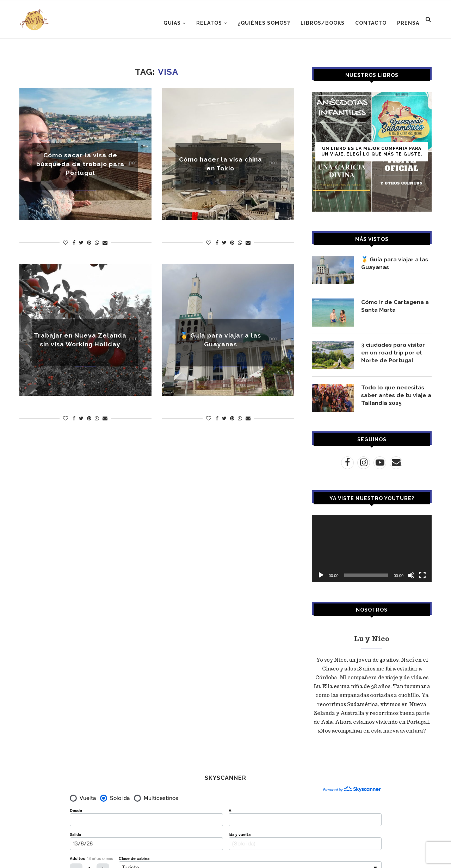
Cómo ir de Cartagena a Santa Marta (396, 306)
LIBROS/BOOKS (323, 23)
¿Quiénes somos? (264, 23)
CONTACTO (371, 23)
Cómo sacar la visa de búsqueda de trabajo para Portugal (81, 164)
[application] (372, 549)
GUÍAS (172, 23)
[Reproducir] (321, 575)
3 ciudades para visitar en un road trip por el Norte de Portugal (394, 353)
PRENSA (408, 23)
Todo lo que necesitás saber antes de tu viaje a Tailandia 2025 (394, 395)
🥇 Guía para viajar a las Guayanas (395, 263)
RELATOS (209, 23)
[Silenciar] (411, 575)
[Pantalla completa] (422, 575)
